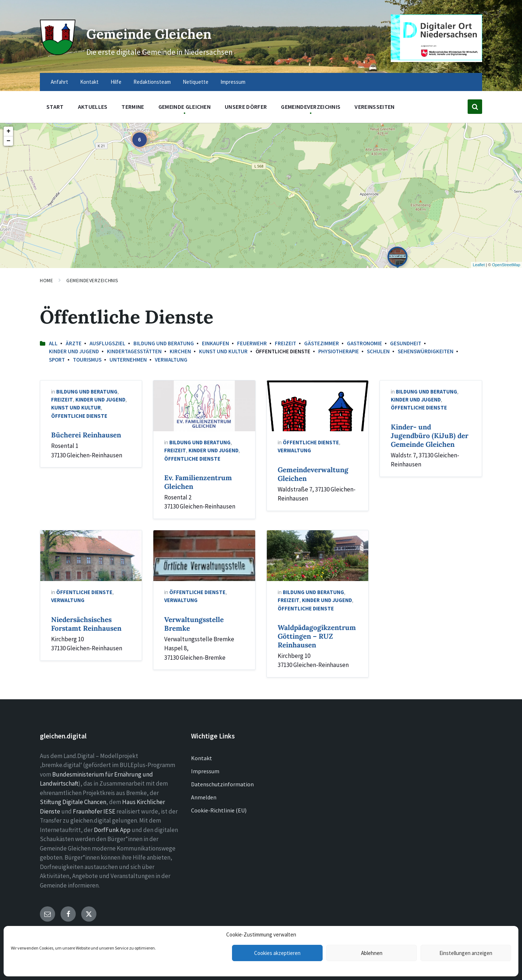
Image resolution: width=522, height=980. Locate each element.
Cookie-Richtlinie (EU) (219, 810)
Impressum (205, 771)
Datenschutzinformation (222, 784)
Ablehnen (372, 953)
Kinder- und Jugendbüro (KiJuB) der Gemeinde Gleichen (430, 436)
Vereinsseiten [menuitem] (374, 107)
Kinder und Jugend (74, 351)
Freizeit (285, 343)
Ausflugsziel (107, 343)
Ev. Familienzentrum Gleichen (198, 482)
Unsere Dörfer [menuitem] (246, 107)
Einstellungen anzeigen (466, 953)
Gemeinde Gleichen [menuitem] (185, 107)
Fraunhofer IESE (94, 811)
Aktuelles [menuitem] (93, 107)
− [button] (9, 141)
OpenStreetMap (506, 265)
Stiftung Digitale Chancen (73, 802)
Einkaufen (216, 343)
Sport (57, 360)
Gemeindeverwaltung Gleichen (313, 474)
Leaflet (479, 265)
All (53, 343)
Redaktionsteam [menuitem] (152, 82)
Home (46, 280)
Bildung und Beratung (164, 343)
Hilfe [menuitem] (116, 82)
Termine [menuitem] (133, 107)
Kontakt (202, 758)
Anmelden (204, 797)
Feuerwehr (252, 343)
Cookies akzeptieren (277, 953)
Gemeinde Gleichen (169, 32)
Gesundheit (406, 343)
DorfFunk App (112, 830)
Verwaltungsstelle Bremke (194, 624)
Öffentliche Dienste (79, 416)
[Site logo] (56, 52)
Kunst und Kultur (223, 351)
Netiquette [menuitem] (196, 82)
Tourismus (87, 360)
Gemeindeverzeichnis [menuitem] (311, 107)
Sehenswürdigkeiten (426, 351)
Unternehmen (128, 360)
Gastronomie (364, 343)
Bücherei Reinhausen (86, 435)
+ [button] (9, 131)
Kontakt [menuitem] (89, 82)
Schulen (378, 351)
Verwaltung (171, 360)
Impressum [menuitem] (233, 82)
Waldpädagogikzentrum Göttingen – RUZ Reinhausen (317, 636)
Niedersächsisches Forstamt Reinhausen (86, 624)
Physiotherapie (339, 351)
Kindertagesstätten (134, 351)
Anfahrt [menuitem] (59, 82)
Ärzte (74, 343)
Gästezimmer (322, 343)
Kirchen (180, 351)
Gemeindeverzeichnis (92, 280)
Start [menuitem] (55, 107)
